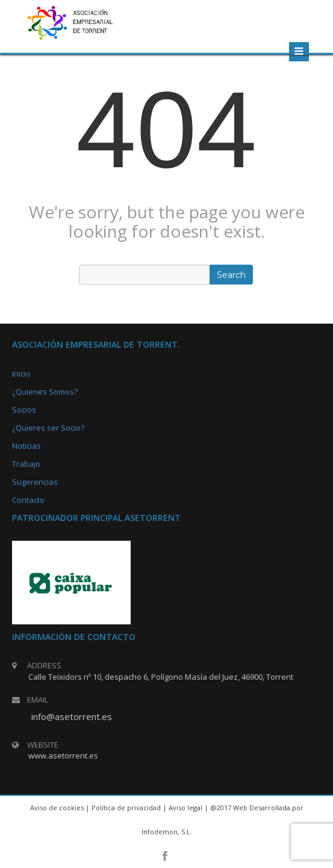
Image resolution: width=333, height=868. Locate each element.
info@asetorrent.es (72, 716)
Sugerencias (35, 482)
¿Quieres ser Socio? (48, 428)
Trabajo (26, 464)
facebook (165, 856)
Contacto (28, 500)
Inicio (21, 374)
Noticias (26, 446)
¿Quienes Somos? (45, 392)
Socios (24, 410)
